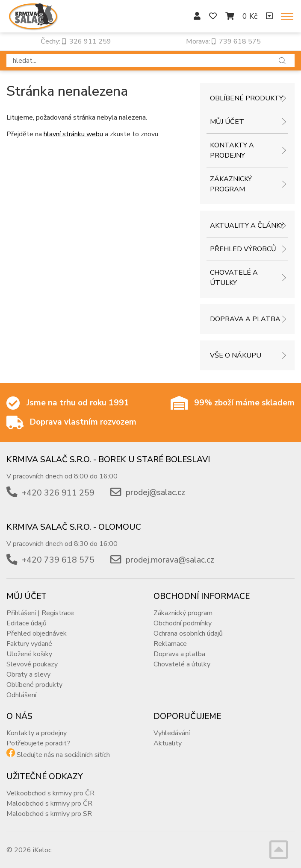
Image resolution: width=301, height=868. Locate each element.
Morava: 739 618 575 (223, 41)
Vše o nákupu (236, 355)
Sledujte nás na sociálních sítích (63, 755)
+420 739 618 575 (58, 560)
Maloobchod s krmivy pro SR (49, 814)
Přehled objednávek (37, 633)
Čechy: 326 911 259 (76, 41)
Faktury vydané (29, 644)
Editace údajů (27, 623)
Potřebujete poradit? (38, 743)
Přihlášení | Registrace (40, 613)
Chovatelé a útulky (234, 278)
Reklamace (170, 644)
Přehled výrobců (243, 249)
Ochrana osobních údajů (188, 633)
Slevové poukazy (32, 664)
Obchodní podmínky (183, 623)
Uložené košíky (29, 654)
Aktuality (168, 743)
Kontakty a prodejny (232, 150)
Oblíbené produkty (246, 98)
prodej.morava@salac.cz (170, 560)
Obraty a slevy (28, 674)
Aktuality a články (247, 226)
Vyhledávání (172, 733)
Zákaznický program (231, 184)
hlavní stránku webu (73, 134)
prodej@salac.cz (155, 493)
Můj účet (227, 122)
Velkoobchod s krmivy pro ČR (50, 793)
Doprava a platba (245, 319)
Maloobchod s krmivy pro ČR (49, 803)
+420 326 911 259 (58, 493)
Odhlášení (21, 695)
